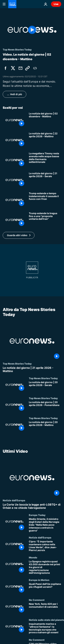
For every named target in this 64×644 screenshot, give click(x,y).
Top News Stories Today (17, 363)
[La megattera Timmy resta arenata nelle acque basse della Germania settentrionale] (45, 160)
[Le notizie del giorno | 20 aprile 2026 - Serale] (45, 387)
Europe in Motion (39, 580)
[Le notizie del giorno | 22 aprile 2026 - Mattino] (45, 140)
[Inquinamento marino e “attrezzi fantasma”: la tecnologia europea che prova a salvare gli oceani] (45, 628)
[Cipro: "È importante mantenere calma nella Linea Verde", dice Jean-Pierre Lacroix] (45, 546)
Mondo (33, 557)
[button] (19, 235)
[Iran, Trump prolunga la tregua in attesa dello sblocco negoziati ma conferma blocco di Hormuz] (45, 220)
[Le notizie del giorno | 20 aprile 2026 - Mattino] (45, 427)
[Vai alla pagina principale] (12, 4)
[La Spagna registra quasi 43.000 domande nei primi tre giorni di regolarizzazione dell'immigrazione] (45, 567)
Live (56, 4)
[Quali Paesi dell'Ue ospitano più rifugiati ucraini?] (45, 589)
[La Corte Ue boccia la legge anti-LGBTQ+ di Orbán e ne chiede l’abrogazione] (32, 506)
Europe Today (37, 515)
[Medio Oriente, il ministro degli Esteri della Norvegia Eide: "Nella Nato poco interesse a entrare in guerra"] (45, 525)
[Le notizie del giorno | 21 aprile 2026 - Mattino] (32, 369)
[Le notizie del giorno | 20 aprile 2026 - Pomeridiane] (45, 407)
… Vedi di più (15, 94)
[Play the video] (32, 30)
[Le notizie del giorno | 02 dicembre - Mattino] (45, 120)
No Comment (37, 600)
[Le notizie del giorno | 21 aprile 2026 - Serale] (45, 180)
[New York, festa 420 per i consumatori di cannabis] (45, 608)
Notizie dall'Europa (14, 500)
